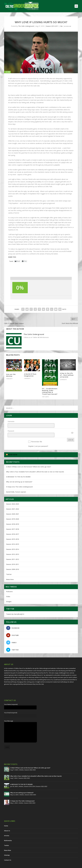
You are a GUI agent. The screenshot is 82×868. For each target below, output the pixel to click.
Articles (21, 764)
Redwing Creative (42, 866)
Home (6, 820)
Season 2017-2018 (13, 524)
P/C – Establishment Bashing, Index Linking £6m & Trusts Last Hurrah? (50, 391)
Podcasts (9, 586)
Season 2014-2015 (13, 539)
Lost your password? (41, 441)
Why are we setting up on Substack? (19, 476)
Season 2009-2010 (13, 564)
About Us (7, 825)
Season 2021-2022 (13, 504)
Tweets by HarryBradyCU (15, 609)
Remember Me (37, 436)
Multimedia (8, 835)
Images (9, 596)
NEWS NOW (13, 449)
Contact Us (8, 855)
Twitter (9, 569)
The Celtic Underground (26, 26)
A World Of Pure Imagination (30, 375)
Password (11, 428)
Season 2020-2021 (13, 509)
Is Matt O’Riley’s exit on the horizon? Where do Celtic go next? (29, 461)
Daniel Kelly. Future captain (16, 487)
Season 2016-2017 (13, 529)
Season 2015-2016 (13, 534)
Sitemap (7, 850)
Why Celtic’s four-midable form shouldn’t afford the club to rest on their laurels (35, 466)
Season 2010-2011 (52, 26)
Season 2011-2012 (13, 554)
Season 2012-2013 (13, 549)
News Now (10, 574)
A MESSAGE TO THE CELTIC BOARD (18, 471)
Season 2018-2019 (13, 519)
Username (11, 421)
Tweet (11, 261)
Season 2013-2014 (13, 544)
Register (31, 441)
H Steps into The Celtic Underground (19, 481)
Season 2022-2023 (13, 499)
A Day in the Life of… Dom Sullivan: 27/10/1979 (67, 375)
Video (8, 591)
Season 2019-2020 (13, 514)
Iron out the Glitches (11, 375)
